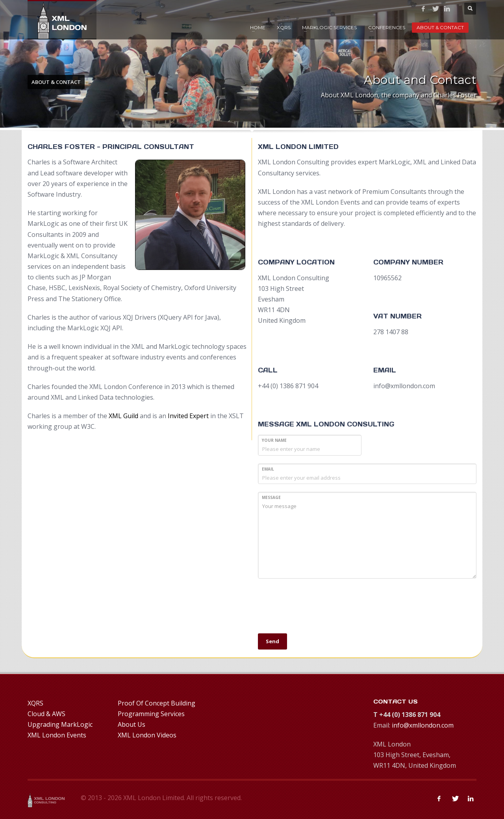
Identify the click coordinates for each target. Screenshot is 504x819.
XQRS (284, 27)
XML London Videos (147, 735)
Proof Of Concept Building (157, 703)
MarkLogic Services (329, 27)
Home (258, 27)
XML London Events (57, 735)
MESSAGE (271, 497)
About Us (132, 724)
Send (272, 641)
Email (268, 469)
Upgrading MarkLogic (60, 724)
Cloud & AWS (46, 714)
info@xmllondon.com (423, 725)
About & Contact (440, 27)
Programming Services (151, 714)
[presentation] (318, 610)
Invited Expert (188, 416)
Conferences (387, 27)
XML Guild (123, 416)
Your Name (274, 440)
